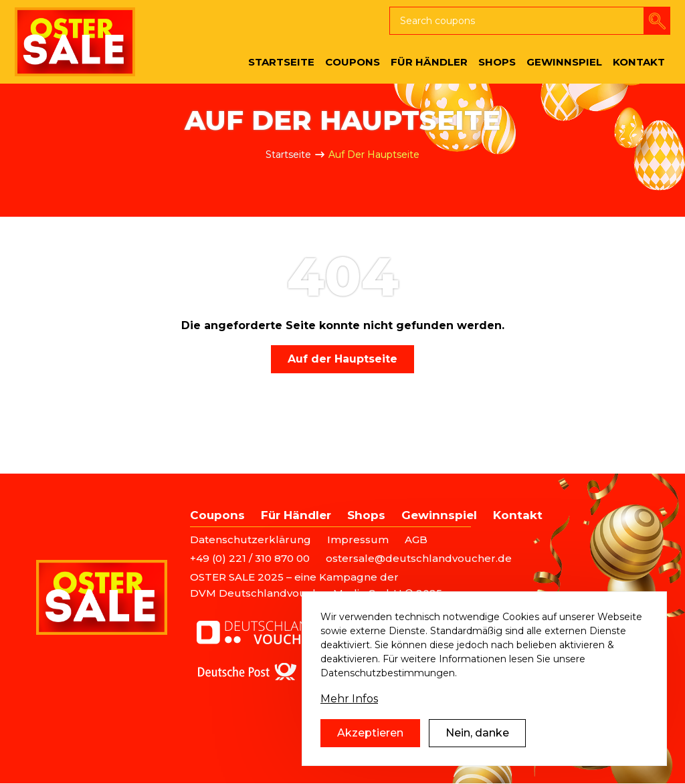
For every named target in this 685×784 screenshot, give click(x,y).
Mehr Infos (349, 699)
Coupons (217, 515)
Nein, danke (477, 733)
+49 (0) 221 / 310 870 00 (250, 558)
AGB (416, 540)
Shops (366, 515)
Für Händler (296, 515)
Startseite (288, 155)
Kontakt (518, 515)
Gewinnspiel (439, 515)
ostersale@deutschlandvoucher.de (419, 558)
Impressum (358, 540)
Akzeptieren (370, 733)
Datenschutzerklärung (251, 540)
